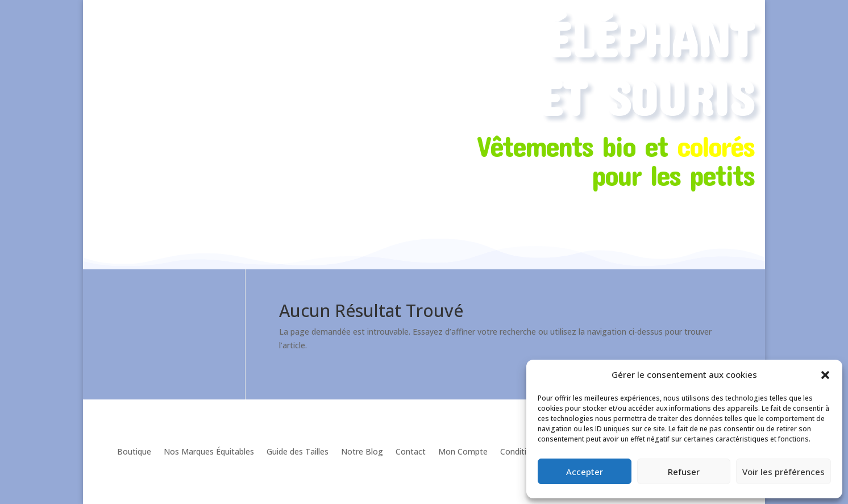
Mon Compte (463, 451)
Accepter (585, 472)
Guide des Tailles (298, 451)
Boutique (134, 451)
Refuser (684, 472)
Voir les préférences (783, 472)
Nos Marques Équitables (209, 451)
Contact (411, 451)
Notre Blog (362, 451)
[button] (825, 375)
